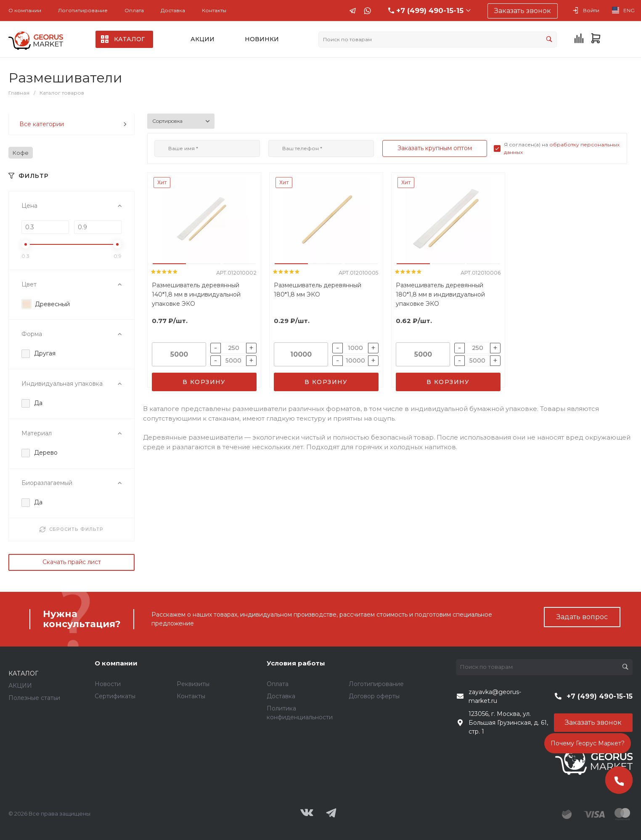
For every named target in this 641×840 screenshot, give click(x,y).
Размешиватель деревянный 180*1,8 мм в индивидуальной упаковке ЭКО (440, 294)
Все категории (73, 124)
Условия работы (296, 663)
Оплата (134, 10)
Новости (108, 684)
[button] (169, 264)
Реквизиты (193, 684)
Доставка (173, 10)
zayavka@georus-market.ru (495, 696)
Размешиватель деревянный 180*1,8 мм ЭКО (318, 290)
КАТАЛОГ (23, 673)
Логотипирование (83, 10)
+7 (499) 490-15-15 (430, 11)
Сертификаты (115, 696)
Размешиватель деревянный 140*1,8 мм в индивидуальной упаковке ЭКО (196, 294)
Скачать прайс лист (72, 562)
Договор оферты (374, 696)
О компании (25, 10)
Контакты (214, 10)
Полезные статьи (34, 698)
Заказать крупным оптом (435, 148)
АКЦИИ (20, 686)
